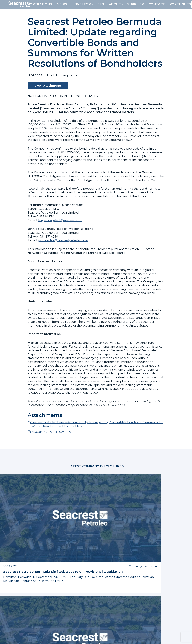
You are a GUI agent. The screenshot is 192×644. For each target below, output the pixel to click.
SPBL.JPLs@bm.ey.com (163, 604)
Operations (48, 6)
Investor (90, 6)
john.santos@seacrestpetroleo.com (63, 240)
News (69, 6)
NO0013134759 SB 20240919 (51, 432)
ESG (108, 6)
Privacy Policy (58, 639)
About (122, 6)
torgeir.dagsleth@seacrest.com (60, 220)
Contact (164, 6)
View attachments (48, 86)
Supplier (143, 6)
